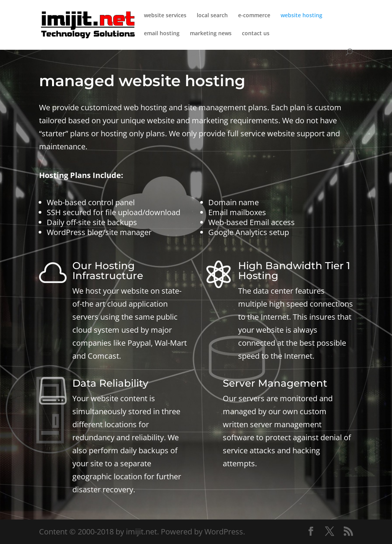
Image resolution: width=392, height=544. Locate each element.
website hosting (301, 16)
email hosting (162, 34)
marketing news (211, 34)
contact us (256, 34)
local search (212, 16)
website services (165, 16)
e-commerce (254, 16)
